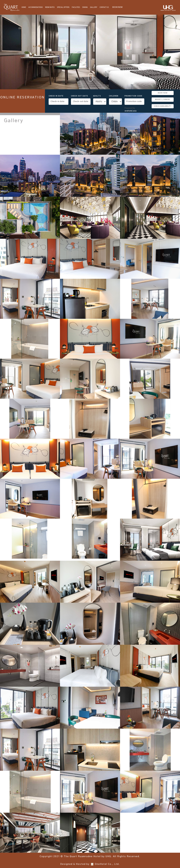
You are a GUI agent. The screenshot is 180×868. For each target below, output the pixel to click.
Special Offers (63, 7)
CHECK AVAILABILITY (163, 106)
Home (24, 7)
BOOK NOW (117, 7)
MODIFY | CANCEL (163, 99)
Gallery (94, 7)
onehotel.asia (131, 111)
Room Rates (50, 7)
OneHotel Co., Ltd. (107, 864)
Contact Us (104, 7)
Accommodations (36, 7)
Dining (85, 7)
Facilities (76, 7)
